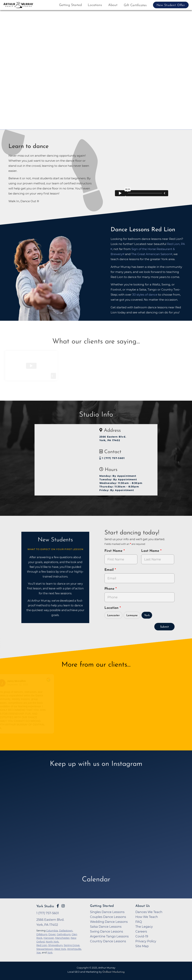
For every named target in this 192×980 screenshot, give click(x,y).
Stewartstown (45, 949)
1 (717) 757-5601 (112, 458)
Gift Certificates (135, 5)
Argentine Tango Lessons (109, 936)
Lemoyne (132, 615)
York (147, 615)
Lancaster (114, 615)
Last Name (151, 551)
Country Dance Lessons (108, 941)
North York (52, 942)
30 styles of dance (145, 295)
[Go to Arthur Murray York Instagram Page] (63, 906)
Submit (164, 627)
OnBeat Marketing (113, 972)
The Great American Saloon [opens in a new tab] (151, 254)
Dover (52, 934)
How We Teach (147, 917)
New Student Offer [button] (171, 5)
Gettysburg (64, 934)
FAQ (139, 922)
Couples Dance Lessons (108, 917)
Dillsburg (42, 934)
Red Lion (42, 945)
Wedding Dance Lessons (109, 922)
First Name (114, 551)
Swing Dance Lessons (106, 931)
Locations (95, 5)
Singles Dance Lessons (107, 912)
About (113, 5)
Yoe (39, 952)
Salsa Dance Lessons (106, 927)
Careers (141, 931)
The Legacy (144, 927)
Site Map (142, 946)
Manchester (62, 938)
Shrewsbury (55, 945)
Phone (110, 589)
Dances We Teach (149, 912)
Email (110, 570)
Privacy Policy (146, 941)
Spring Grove (72, 945)
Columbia (52, 930)
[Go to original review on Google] (49, 682)
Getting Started (70, 5)
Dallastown (66, 930)
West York (60, 949)
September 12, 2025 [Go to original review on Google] (18, 685)
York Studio (45, 906)
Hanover (49, 938)
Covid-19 (142, 936)
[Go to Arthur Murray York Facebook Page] (58, 906)
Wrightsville (74, 949)
